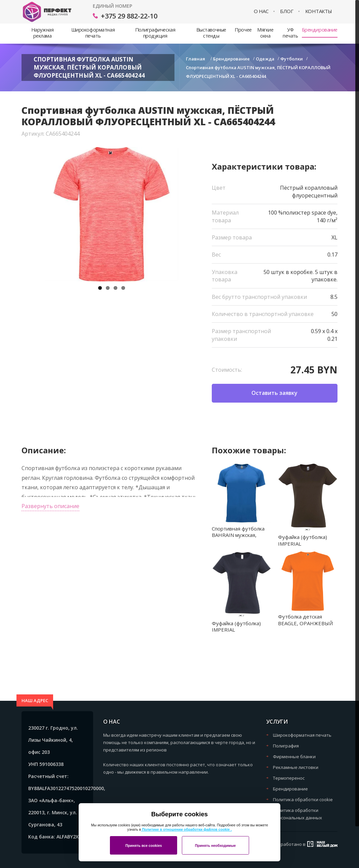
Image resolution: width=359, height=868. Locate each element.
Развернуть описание (50, 506)
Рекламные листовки (296, 767)
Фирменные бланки (294, 757)
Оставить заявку (274, 393)
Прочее (243, 30)
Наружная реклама (43, 33)
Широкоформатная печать (93, 33)
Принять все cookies (144, 846)
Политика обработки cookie (303, 800)
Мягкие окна (265, 33)
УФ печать (290, 33)
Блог (287, 11)
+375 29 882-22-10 (129, 16)
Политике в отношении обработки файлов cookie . (186, 829)
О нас (261, 11)
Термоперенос (289, 778)
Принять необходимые (215, 846)
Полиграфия (286, 746)
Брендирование (320, 30)
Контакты (319, 11)
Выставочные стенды (211, 33)
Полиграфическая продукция (155, 33)
